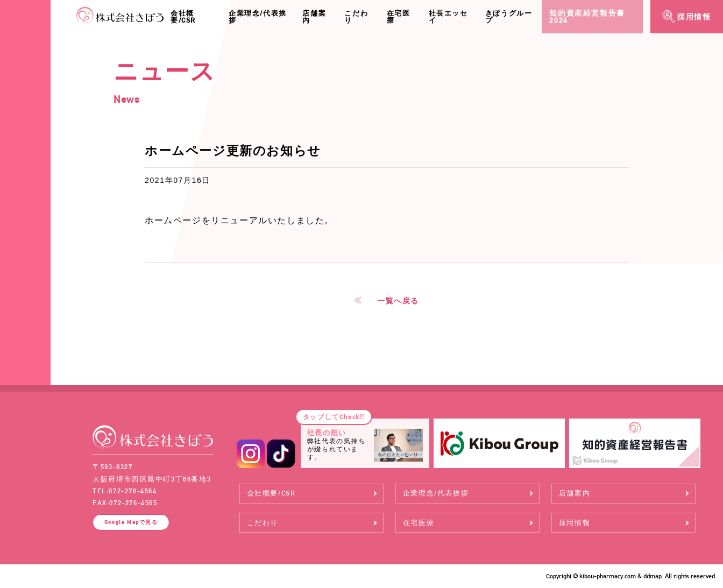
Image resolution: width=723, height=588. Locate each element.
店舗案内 (314, 17)
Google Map (131, 522)
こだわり (356, 17)
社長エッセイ (448, 17)
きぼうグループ (509, 17)
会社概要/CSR (183, 17)
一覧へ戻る (398, 301)
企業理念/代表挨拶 (258, 17)
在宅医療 (399, 17)
